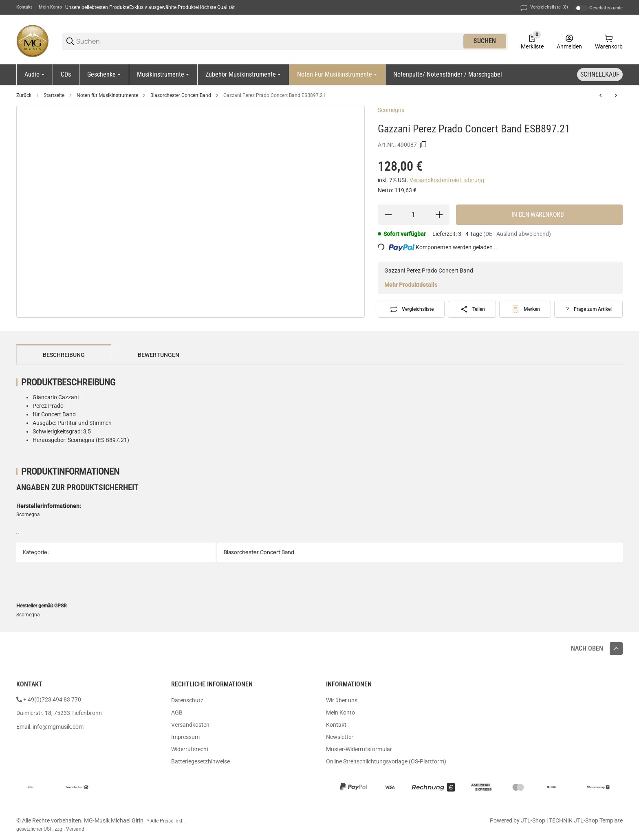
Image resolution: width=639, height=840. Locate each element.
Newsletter (340, 737)
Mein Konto (50, 7)
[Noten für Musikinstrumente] (337, 75)
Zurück (24, 95)
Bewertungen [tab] (159, 355)
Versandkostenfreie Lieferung (447, 180)
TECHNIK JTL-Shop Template (586, 820)
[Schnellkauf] (600, 75)
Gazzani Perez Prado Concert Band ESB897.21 (274, 95)
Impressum (185, 737)
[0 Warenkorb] (609, 41)
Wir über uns (342, 700)
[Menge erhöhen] (439, 215)
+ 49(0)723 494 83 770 (52, 699)
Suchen (485, 41)
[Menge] (414, 215)
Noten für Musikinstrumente (107, 95)
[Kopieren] (423, 145)
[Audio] (34, 75)
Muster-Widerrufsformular (359, 749)
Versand (75, 829)
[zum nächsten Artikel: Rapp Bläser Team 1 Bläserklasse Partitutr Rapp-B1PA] (616, 95)
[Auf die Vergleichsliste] (411, 309)
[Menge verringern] (388, 215)
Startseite (54, 95)
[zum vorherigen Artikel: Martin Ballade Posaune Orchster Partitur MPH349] (601, 95)
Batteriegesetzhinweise (201, 761)
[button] (616, 649)
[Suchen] (269, 41)
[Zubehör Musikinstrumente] (243, 75)
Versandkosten (190, 725)
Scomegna (391, 110)
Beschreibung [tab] (64, 355)
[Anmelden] (569, 41)
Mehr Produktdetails (411, 285)
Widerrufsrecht (190, 749)
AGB (177, 712)
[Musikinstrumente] (163, 75)
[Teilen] (472, 309)
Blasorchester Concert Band (181, 95)
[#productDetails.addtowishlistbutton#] (525, 309)
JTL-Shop (534, 820)
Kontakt (24, 7)
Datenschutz (187, 700)
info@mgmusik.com (58, 727)
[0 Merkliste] (532, 41)
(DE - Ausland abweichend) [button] (517, 234)
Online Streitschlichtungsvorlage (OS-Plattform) (386, 761)
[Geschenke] (104, 75)
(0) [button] (543, 8)
